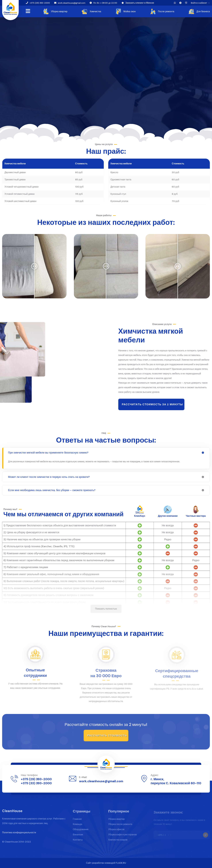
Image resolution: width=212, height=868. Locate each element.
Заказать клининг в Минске (140, 3)
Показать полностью (106, 609)
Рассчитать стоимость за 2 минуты (152, 404)
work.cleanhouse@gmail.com (72, 3)
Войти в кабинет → (200, 3)
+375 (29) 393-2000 (40, 3)
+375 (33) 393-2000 (36, 783)
